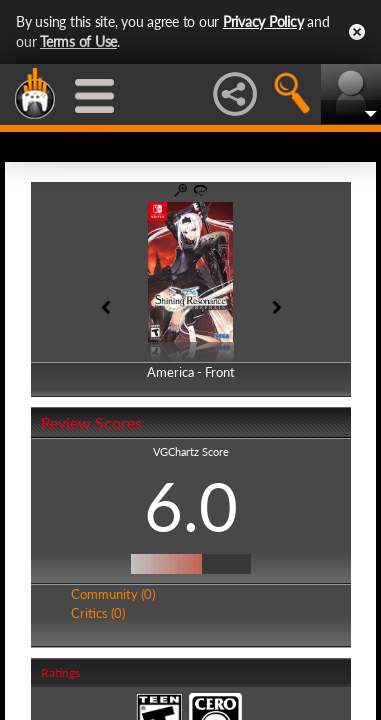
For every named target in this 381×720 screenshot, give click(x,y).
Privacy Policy (263, 21)
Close (357, 32)
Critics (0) (98, 613)
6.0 (191, 506)
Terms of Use (78, 41)
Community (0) (113, 594)
